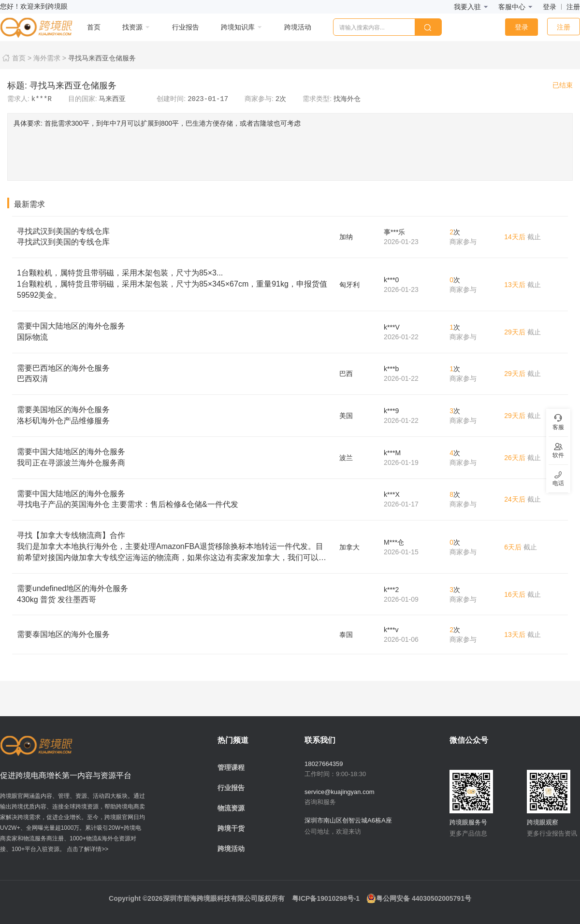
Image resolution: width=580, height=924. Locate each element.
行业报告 (231, 788)
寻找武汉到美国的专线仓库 (173, 238)
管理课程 (231, 767)
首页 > (16, 58)
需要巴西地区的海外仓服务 (173, 375)
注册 (573, 7)
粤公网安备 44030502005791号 (419, 898)
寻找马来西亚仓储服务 (102, 58)
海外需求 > (50, 58)
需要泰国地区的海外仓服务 (63, 634)
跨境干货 (231, 828)
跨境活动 (231, 849)
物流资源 (231, 808)
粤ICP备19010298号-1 (326, 898)
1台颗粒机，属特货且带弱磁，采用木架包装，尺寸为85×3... (173, 285)
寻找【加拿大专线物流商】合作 (173, 547)
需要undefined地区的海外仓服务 (173, 595)
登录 (550, 7)
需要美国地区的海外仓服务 (173, 416)
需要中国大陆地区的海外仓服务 (173, 332)
